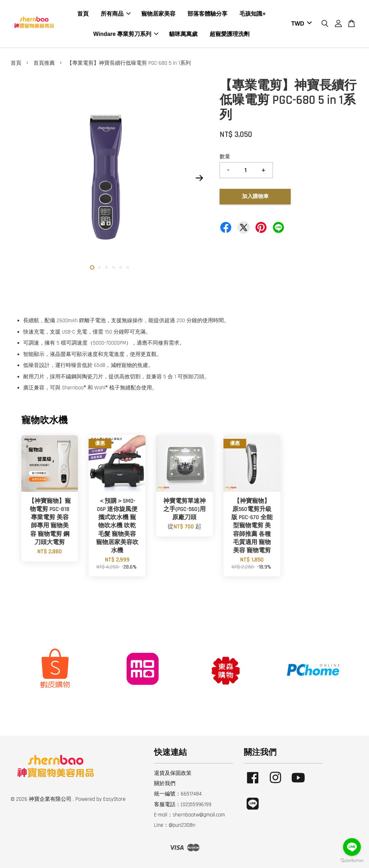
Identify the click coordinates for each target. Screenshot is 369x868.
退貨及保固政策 (173, 773)
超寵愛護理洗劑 (230, 34)
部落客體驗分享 (207, 14)
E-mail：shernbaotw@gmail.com (189, 815)
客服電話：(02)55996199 (183, 805)
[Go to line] (352, 847)
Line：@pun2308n (175, 825)
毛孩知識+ (252, 14)
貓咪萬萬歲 (183, 34)
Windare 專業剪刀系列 (126, 34)
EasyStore (114, 799)
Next (199, 178)
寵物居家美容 (158, 14)
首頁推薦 (44, 63)
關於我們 (165, 784)
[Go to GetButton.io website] (352, 861)
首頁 (83, 14)
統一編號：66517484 (178, 794)
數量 (225, 157)
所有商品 (116, 14)
